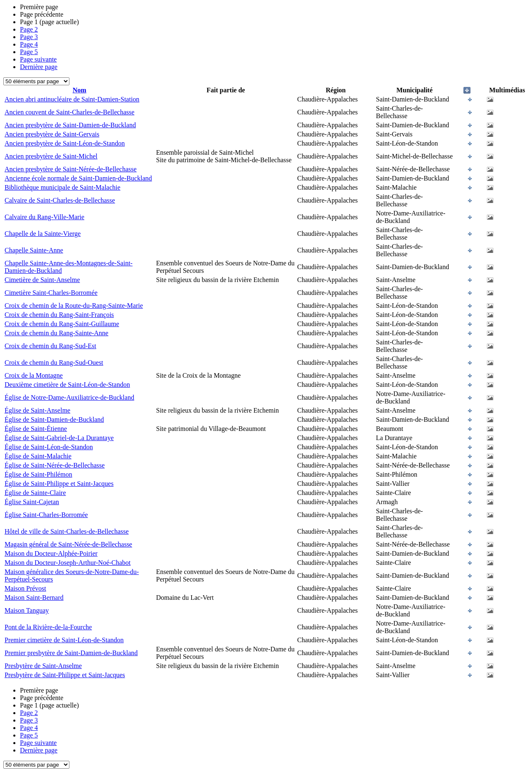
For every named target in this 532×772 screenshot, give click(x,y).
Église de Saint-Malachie (38, 456)
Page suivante (38, 59)
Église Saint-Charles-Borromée (46, 515)
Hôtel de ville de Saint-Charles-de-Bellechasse (67, 531)
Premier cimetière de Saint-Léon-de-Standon (64, 640)
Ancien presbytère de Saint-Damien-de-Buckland (70, 125)
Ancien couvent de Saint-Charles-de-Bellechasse (69, 112)
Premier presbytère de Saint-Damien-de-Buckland (71, 653)
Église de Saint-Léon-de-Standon (49, 447)
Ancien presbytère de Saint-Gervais (52, 134)
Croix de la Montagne (34, 375)
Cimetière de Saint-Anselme (42, 280)
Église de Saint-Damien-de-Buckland (54, 419)
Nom (80, 90)
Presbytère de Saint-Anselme (43, 666)
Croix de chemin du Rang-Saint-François (59, 315)
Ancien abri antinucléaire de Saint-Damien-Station (72, 99)
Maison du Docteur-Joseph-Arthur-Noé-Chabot (68, 563)
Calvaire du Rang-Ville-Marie (44, 217)
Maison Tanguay (27, 610)
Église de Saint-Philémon (38, 474)
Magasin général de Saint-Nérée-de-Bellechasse (68, 544)
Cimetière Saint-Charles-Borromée (51, 293)
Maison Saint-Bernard (34, 598)
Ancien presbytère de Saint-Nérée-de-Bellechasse (71, 169)
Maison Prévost (25, 588)
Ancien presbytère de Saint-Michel (51, 156)
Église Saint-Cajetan (32, 502)
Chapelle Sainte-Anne (34, 250)
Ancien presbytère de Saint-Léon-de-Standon (65, 143)
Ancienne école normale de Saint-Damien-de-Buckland (78, 178)
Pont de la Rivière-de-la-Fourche (48, 627)
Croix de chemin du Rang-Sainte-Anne (57, 333)
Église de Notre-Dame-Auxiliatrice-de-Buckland (69, 397)
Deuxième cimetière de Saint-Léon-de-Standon (67, 385)
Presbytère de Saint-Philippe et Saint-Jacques (65, 675)
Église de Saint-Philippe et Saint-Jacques (59, 484)
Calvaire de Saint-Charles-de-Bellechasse (60, 200)
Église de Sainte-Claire (35, 493)
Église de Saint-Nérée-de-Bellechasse (55, 465)
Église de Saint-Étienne (36, 429)
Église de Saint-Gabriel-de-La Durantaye (59, 438)
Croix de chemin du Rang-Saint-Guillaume (62, 324)
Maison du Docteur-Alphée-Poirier (51, 553)
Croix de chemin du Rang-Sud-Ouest (54, 362)
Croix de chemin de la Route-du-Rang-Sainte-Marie (74, 306)
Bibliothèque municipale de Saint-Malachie (63, 187)
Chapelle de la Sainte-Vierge (43, 234)
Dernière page (39, 67)
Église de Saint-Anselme (37, 410)
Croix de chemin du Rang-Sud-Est (50, 346)
